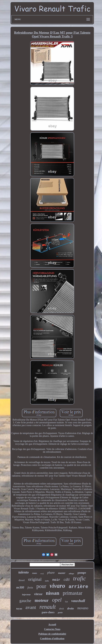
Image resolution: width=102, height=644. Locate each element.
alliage (71, 573)
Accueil (52, 625)
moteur (42, 600)
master (62, 573)
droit (61, 609)
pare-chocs (48, 612)
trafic (80, 578)
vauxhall (78, 601)
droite (71, 608)
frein (30, 588)
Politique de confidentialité (52, 634)
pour (41, 586)
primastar (73, 593)
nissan (53, 593)
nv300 (20, 587)
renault (48, 607)
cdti (67, 579)
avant (31, 607)
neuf (42, 573)
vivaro (57, 586)
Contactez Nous (52, 629)
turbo (47, 581)
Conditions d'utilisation (52, 639)
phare (51, 573)
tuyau (19, 609)
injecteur (26, 594)
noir (56, 580)
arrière (78, 587)
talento (24, 572)
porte (60, 612)
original (35, 579)
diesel (22, 580)
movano (83, 608)
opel (57, 600)
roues (35, 573)
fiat (66, 602)
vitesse (38, 594)
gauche (25, 601)
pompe (82, 573)
